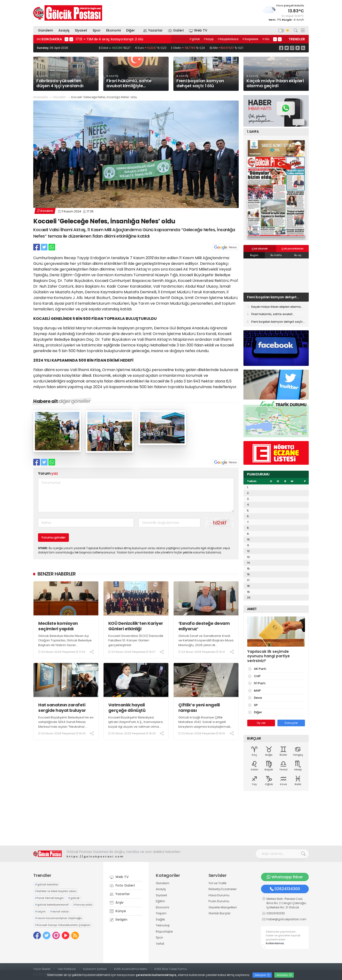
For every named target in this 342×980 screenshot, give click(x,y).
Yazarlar (153, 30)
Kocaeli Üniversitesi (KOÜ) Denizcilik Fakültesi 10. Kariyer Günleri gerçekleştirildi (136, 640)
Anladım (284, 975)
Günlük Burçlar (220, 913)
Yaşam (161, 913)
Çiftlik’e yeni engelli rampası (199, 708)
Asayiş (64, 30)
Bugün (254, 255)
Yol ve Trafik (218, 883)
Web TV (198, 30)
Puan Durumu (219, 901)
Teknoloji (163, 925)
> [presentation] (71, 39)
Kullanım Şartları (95, 969)
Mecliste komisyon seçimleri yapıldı (58, 626)
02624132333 (276, 913)
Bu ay (298, 255)
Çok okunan (260, 248)
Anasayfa (40, 97)
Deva (257, 698)
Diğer (132, 30)
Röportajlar (164, 932)
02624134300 (285, 889)
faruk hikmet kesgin (49, 898)
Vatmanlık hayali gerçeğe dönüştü (127, 708)
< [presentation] (66, 39)
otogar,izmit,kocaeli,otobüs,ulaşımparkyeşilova (233, 39)
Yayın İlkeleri (42, 969)
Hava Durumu (219, 895)
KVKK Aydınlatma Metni (131, 969)
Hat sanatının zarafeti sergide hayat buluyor (62, 708)
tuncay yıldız (83, 905)
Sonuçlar (291, 723)
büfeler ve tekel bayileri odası (56, 891)
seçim (40, 911)
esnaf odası (59, 911)
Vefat (160, 944)
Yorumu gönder (53, 537)
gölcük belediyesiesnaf (52, 905)
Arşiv (117, 902)
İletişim (119, 920)
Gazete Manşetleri (223, 907)
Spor (97, 30)
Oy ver (261, 723)
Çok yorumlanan (292, 248)
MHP (256, 691)
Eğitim (160, 901)
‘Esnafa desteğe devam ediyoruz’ (204, 626)
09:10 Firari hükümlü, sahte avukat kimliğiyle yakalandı (117, 39)
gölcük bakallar (47, 884)
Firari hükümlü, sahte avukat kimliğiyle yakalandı (271, 297)
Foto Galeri (122, 885)
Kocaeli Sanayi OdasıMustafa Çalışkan (63, 925)
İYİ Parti (259, 683)
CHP (256, 676)
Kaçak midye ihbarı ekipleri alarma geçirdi (276, 308)
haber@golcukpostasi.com (286, 919)
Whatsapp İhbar (285, 877)
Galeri (176, 30)
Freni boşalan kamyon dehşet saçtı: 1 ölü (278, 322)
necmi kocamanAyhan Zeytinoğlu (58, 918)
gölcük (74, 898)
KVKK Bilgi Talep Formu (171, 969)
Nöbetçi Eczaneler (223, 889)
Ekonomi (113, 30)
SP (255, 705)
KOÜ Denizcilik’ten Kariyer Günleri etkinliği (136, 626)
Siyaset (81, 30)
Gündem (45, 30)
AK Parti (259, 669)
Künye (118, 911)
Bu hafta (276, 255)
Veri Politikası (67, 969)
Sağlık (160, 919)
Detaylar (262, 975)
